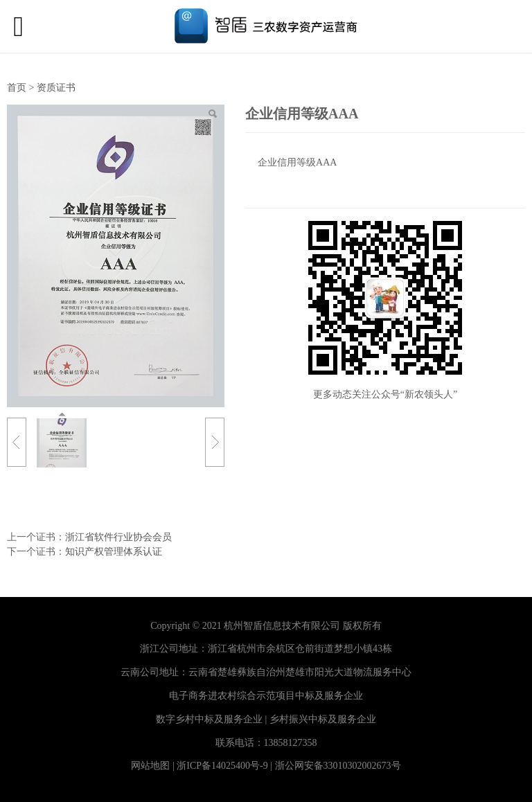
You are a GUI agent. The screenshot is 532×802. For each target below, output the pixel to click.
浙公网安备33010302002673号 (338, 766)
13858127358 (291, 743)
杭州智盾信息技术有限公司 (282, 626)
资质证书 (56, 88)
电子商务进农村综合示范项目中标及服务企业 (266, 696)
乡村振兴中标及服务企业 (323, 719)
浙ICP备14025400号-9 (222, 766)
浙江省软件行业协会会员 (118, 537)
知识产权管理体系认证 (114, 552)
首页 (17, 88)
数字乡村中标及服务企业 (209, 719)
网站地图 (150, 766)
